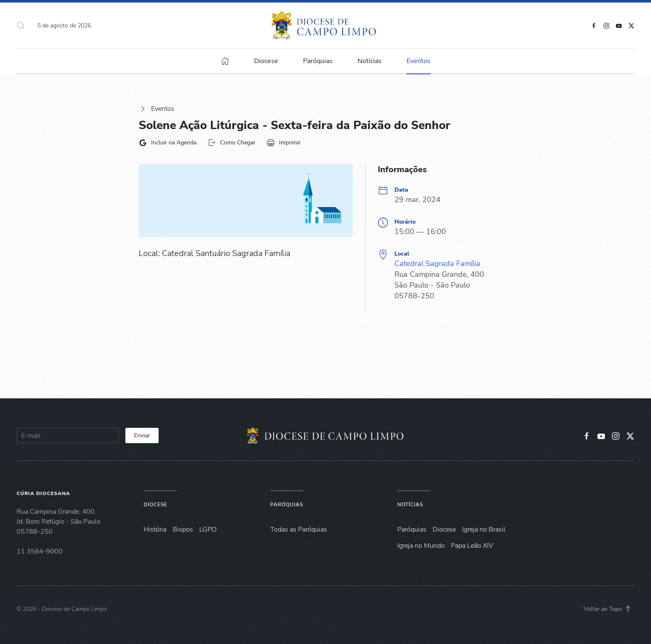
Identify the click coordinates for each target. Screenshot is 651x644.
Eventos (157, 109)
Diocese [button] (266, 61)
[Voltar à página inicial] (326, 25)
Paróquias (318, 61)
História (155, 529)
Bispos (183, 529)
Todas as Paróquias (299, 529)
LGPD (208, 529)
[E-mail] (68, 435)
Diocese (155, 505)
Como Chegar (231, 143)
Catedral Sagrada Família (437, 263)
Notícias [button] (370, 61)
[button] (21, 25)
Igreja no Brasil (484, 529)
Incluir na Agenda (168, 143)
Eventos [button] (418, 61)
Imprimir (284, 143)
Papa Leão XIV (472, 546)
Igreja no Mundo (421, 546)
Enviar (142, 435)
